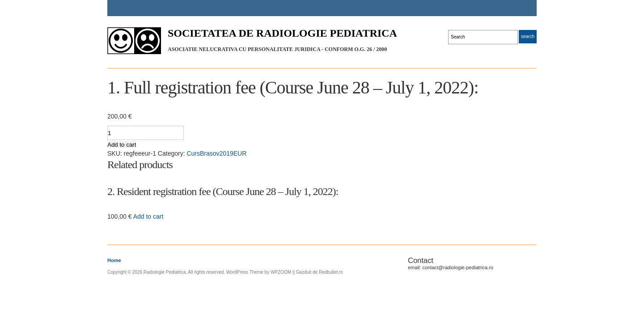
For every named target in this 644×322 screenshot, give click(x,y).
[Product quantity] (146, 133)
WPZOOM (281, 272)
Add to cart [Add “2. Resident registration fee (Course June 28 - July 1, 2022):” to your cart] (148, 216)
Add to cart (122, 145)
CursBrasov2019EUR (216, 153)
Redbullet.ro (331, 272)
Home (114, 260)
